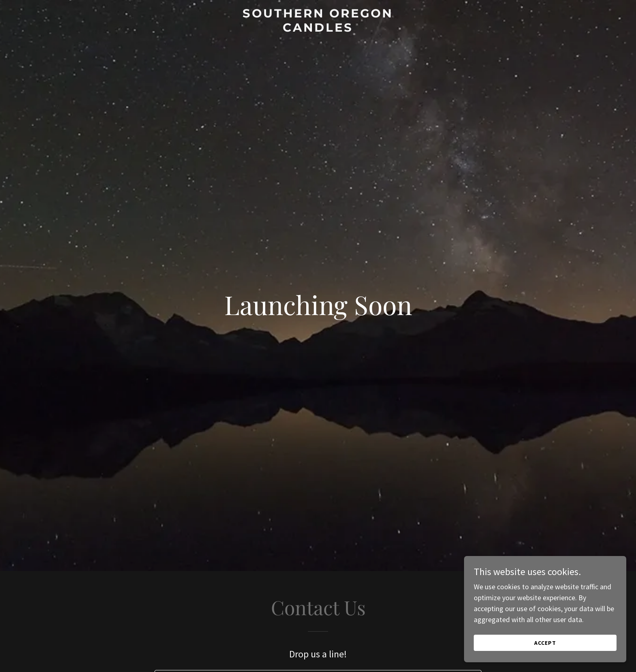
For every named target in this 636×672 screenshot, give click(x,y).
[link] (318, 29)
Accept (545, 643)
